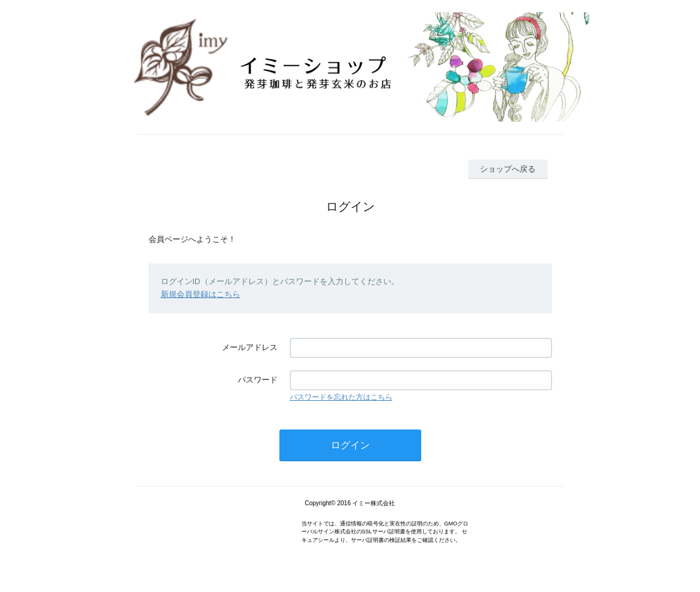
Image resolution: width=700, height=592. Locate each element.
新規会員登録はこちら (201, 294)
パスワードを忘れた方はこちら (341, 397)
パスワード (258, 380)
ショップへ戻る (508, 169)
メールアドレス (250, 347)
